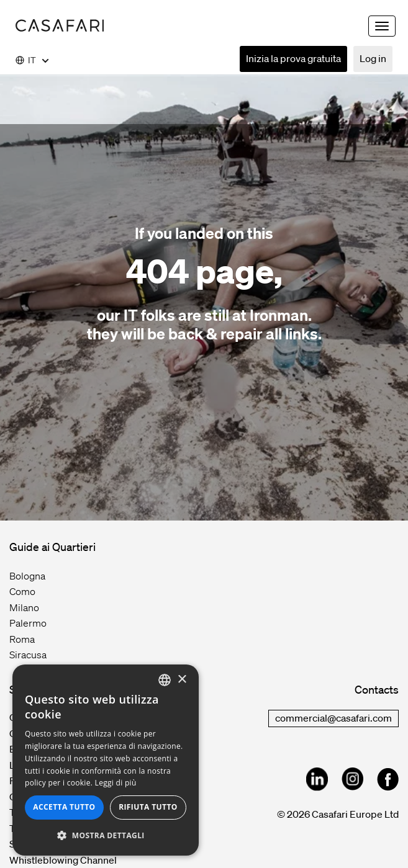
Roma (22, 639)
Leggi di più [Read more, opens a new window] (116, 783)
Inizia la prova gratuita (293, 58)
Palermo (28, 623)
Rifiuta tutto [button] (148, 807)
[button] (106, 836)
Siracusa (28, 655)
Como (22, 591)
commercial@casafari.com (333, 718)
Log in (373, 58)
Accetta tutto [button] (64, 807)
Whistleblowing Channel (63, 860)
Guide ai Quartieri (52, 547)
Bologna (27, 576)
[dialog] (106, 760)
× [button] (182, 680)
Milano (24, 607)
